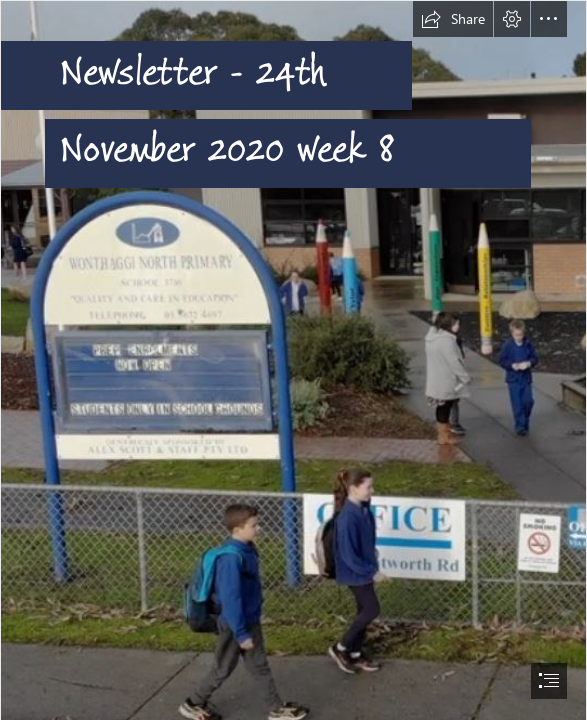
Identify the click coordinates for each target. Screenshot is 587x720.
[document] (293, 360)
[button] (453, 19)
